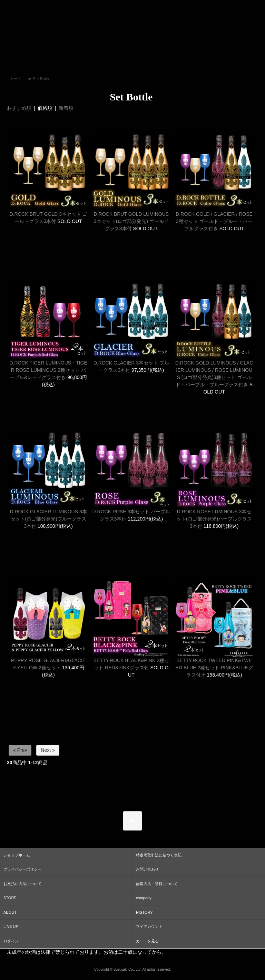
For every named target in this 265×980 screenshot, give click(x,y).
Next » (48, 750)
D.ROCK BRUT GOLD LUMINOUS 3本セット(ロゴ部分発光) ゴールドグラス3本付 (131, 221)
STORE (10, 898)
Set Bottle (42, 79)
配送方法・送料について (157, 884)
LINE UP (11, 926)
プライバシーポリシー (22, 869)
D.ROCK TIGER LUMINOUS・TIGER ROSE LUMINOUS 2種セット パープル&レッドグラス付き (48, 370)
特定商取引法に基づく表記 (159, 855)
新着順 (66, 108)
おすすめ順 (19, 108)
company (144, 898)
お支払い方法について (22, 884)
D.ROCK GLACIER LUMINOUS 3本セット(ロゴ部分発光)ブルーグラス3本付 (48, 519)
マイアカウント (149, 926)
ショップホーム (17, 855)
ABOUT (10, 912)
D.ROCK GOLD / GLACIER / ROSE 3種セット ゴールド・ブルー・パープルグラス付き (214, 221)
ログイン (11, 941)
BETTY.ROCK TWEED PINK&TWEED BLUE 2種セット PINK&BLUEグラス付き (214, 668)
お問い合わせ (147, 869)
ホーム (16, 79)
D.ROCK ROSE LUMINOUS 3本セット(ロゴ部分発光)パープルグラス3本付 (214, 519)
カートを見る (147, 941)
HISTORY (144, 912)
